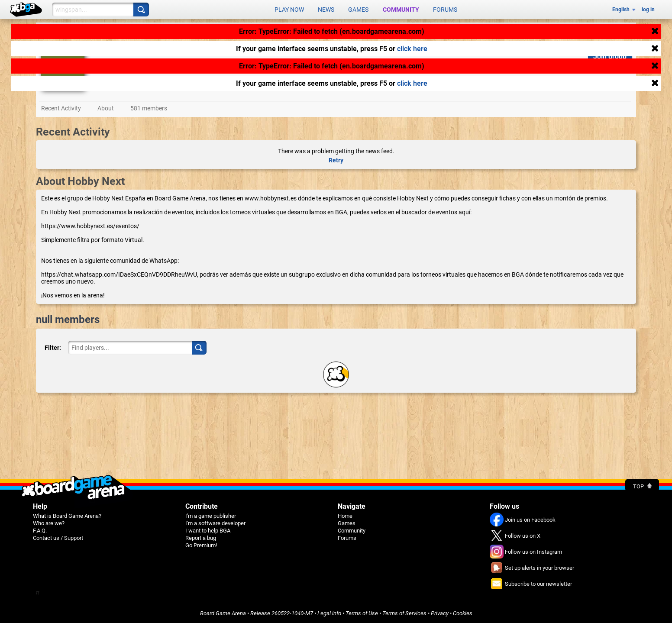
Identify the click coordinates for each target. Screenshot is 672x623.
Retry (336, 160)
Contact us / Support (58, 537)
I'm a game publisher (211, 515)
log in (648, 10)
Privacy (440, 613)
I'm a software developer (215, 523)
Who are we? (49, 523)
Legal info (329, 613)
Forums (445, 10)
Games (358, 10)
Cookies (463, 613)
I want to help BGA (208, 530)
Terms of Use (362, 613)
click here (412, 49)
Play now (289, 10)
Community (401, 10)
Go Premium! (201, 545)
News (326, 10)
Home (345, 515)
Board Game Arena (223, 613)
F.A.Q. (40, 530)
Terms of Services (404, 613)
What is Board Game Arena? (67, 515)
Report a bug (201, 537)
